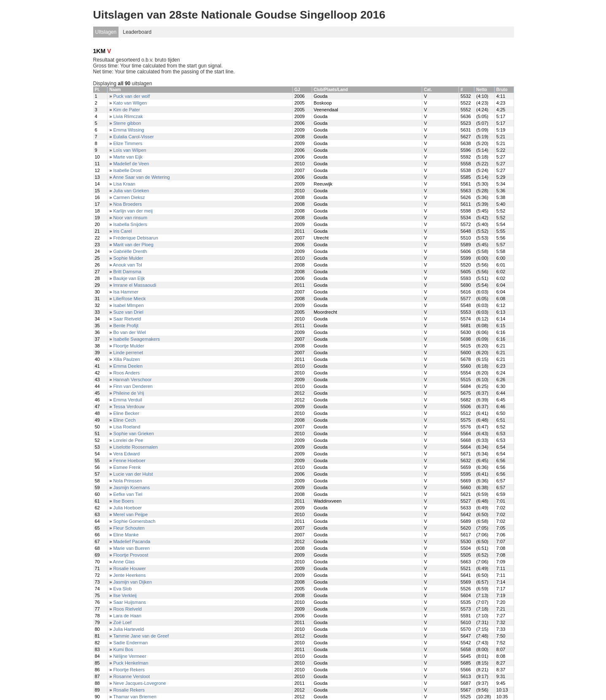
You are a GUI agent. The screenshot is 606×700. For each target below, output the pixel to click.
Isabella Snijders (130, 224)
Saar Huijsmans (129, 602)
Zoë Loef (122, 622)
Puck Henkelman (131, 663)
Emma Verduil (127, 400)
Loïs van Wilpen (129, 150)
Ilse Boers (123, 501)
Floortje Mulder (128, 346)
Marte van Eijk (128, 157)
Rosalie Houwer (129, 568)
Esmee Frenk (127, 467)
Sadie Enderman (130, 643)
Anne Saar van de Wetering (141, 177)
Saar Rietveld (127, 319)
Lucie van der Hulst (133, 474)
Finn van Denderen (133, 386)
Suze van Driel (128, 312)
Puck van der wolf (131, 96)
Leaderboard (137, 32)
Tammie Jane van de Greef (141, 636)
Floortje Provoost (131, 555)
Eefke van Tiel (128, 494)
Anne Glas (124, 562)
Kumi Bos (123, 649)
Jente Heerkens (129, 575)
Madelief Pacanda (132, 541)
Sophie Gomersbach (134, 521)
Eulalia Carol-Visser (133, 137)
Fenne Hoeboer (129, 460)
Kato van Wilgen (130, 103)
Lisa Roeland (127, 427)
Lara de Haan (127, 616)
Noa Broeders (127, 204)
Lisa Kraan (124, 184)
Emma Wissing (128, 130)
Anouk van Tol (128, 265)
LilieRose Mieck (129, 299)
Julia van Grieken (131, 191)
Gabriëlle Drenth (130, 251)
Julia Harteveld (128, 629)
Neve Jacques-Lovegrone (139, 683)
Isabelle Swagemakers (136, 339)
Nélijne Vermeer (129, 656)
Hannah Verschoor (132, 380)
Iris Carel (122, 231)
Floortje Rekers (129, 670)
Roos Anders (126, 373)
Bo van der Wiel (129, 332)
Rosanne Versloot (131, 676)
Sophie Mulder (128, 258)
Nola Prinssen (127, 481)
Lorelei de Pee (128, 440)
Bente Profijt (126, 326)
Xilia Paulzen (127, 359)
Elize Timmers (128, 143)
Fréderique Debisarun (135, 238)
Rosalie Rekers (129, 690)
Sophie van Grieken (133, 433)
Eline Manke (126, 535)
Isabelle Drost (127, 170)
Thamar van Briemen (135, 697)
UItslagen (106, 32)
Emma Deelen (128, 366)
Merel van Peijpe (130, 514)
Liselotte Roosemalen (135, 447)
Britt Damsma (127, 272)
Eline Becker (126, 413)
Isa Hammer (126, 292)
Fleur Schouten (129, 528)
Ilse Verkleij (125, 595)
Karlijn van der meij (133, 211)
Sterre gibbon (127, 123)
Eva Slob (122, 589)
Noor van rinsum (130, 218)
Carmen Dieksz (129, 197)
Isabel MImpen (128, 305)
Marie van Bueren (131, 548)
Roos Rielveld (127, 609)
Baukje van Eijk (129, 278)
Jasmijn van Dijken (132, 582)
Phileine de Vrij (128, 393)
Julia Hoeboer (127, 508)
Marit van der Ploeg (133, 245)
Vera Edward (126, 454)
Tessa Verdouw (129, 407)
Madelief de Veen (131, 164)
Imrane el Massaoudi (135, 285)
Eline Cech (124, 420)
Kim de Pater (127, 110)
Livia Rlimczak (128, 116)
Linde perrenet (128, 353)
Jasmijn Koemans (131, 487)
